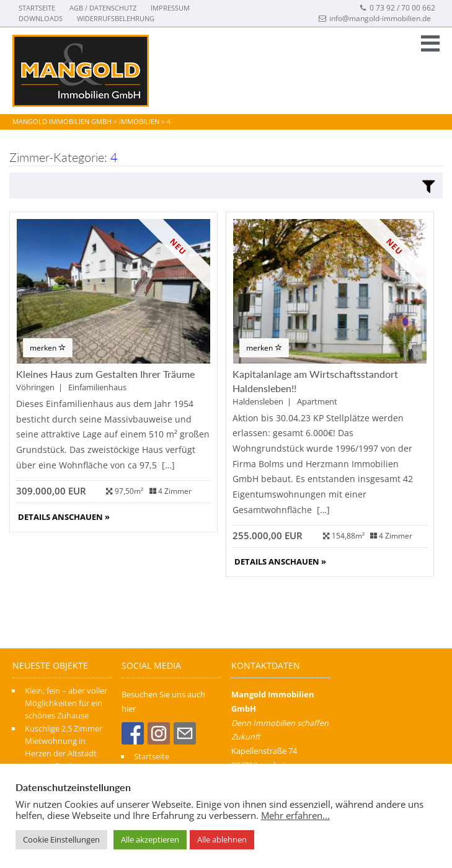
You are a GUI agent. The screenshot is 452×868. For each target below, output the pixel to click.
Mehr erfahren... (295, 815)
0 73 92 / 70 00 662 (397, 8)
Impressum (170, 8)
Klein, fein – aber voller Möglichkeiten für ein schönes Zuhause (66, 703)
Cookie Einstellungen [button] (61, 839)
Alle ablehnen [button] (222, 839)
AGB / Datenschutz (103, 8)
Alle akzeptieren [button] (150, 839)
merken (48, 348)
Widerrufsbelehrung (116, 18)
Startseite (37, 8)
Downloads (41, 18)
